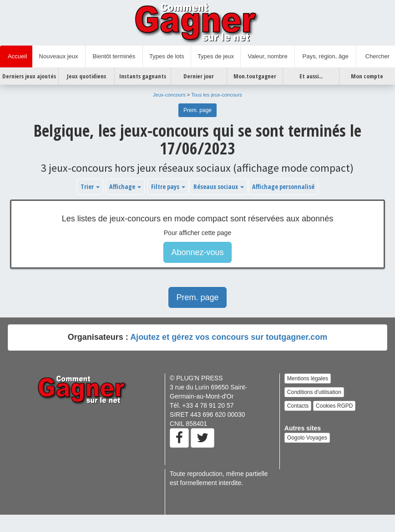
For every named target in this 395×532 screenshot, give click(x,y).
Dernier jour (199, 76)
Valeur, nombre (267, 56)
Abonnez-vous (197, 252)
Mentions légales (308, 379)
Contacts (298, 406)
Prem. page (197, 110)
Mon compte (367, 76)
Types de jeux (216, 56)
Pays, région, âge (325, 56)
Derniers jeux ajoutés (29, 76)
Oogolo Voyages (307, 438)
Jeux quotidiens (86, 76)
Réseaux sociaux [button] (219, 187)
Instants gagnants (143, 76)
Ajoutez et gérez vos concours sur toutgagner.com (229, 337)
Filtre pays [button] (168, 187)
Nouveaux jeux (59, 56)
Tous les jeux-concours (217, 95)
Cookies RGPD (334, 406)
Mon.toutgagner (255, 76)
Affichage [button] (125, 187)
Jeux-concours (169, 95)
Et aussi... (311, 76)
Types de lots (167, 56)
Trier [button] (90, 187)
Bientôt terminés (114, 56)
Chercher (376, 56)
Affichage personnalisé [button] (283, 187)
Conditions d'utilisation (314, 392)
